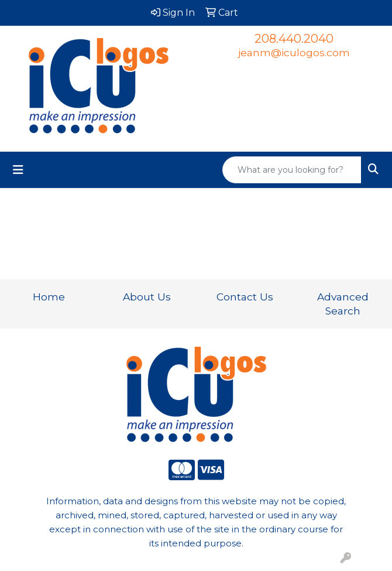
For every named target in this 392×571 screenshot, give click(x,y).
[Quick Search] (292, 170)
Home (49, 297)
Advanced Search (343, 304)
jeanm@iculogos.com (294, 52)
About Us (147, 297)
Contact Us (245, 297)
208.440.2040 (294, 39)
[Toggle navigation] (18, 170)
